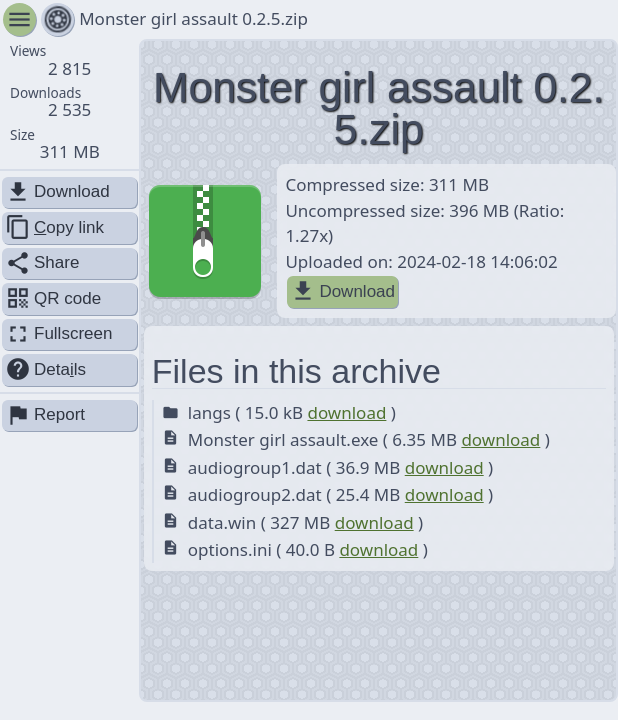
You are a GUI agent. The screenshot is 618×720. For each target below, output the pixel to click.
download (346, 412)
